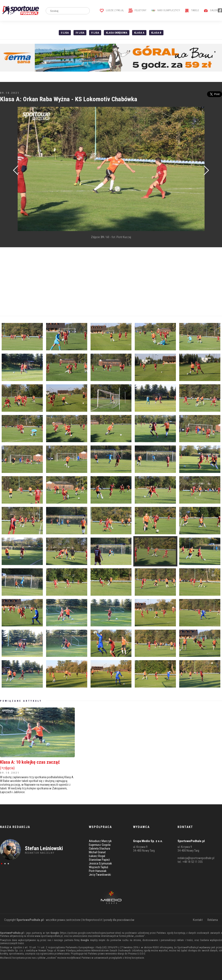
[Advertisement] (111, 282)
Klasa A (139, 33)
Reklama (213, 920)
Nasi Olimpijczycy (166, 10)
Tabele (192, 10)
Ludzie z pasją (112, 10)
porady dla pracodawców (119, 920)
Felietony (137, 10)
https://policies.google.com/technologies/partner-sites (90, 933)
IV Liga (80, 33)
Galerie (211, 10)
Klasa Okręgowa (117, 33)
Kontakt (198, 920)
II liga (65, 33)
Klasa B (156, 33)
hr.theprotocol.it (92, 920)
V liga (95, 33)
